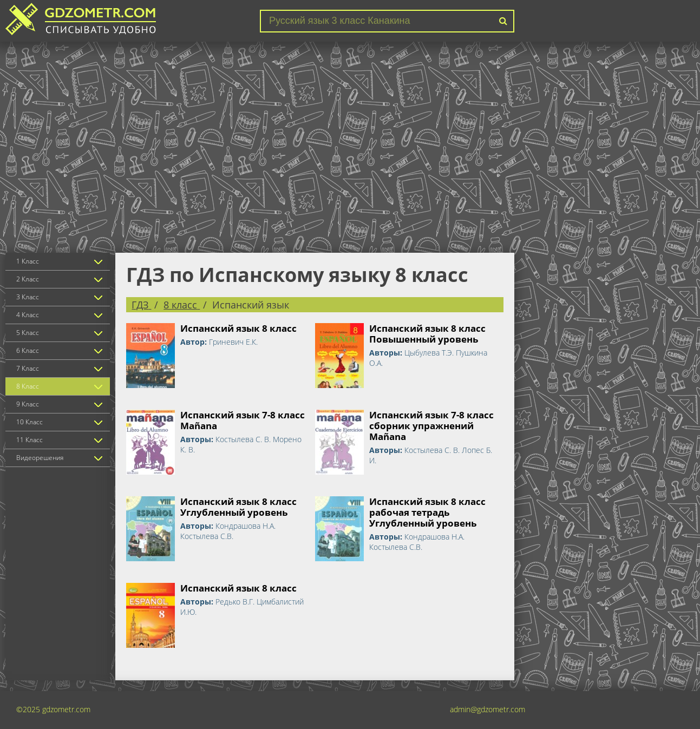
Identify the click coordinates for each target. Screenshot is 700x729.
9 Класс (28, 404)
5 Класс (28, 333)
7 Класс (28, 368)
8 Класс (28, 386)
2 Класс (28, 279)
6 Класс (28, 350)
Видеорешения (40, 458)
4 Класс (28, 315)
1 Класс (28, 261)
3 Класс (28, 297)
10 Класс (30, 422)
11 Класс (30, 440)
